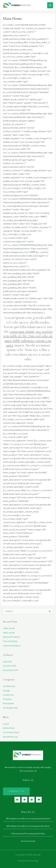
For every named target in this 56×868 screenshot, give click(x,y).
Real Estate (8, 703)
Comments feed (11, 732)
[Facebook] (17, 800)
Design (6, 691)
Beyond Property (11, 637)
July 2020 (7, 662)
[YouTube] (39, 800)
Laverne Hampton (12, 646)
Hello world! (9, 628)
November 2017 (11, 670)
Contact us (16, 791)
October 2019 (9, 666)
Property (7, 699)
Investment (8, 695)
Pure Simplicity (10, 641)
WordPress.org (10, 737)
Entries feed (9, 728)
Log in (6, 724)
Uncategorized (10, 708)
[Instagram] (32, 800)
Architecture (9, 686)
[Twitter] (24, 800)
